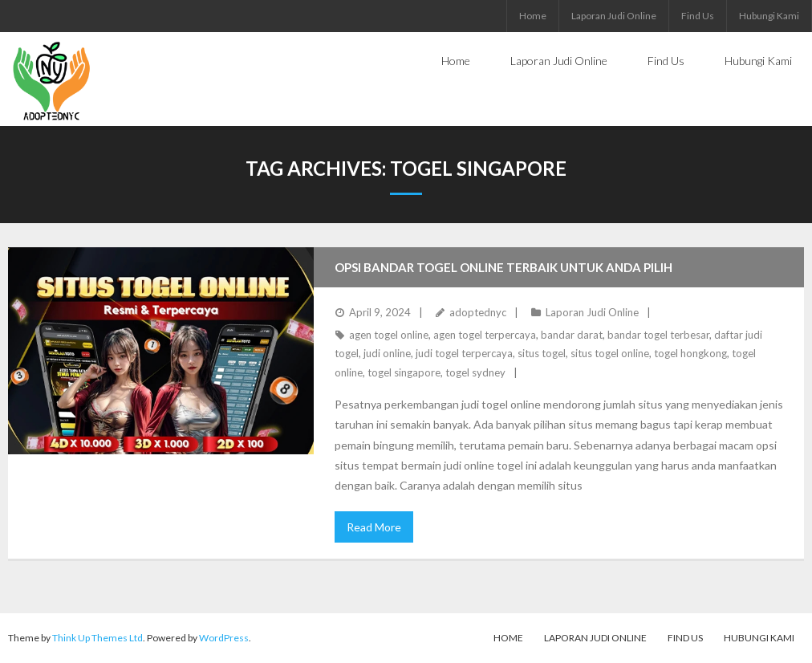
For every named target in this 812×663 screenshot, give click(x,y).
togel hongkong (690, 353)
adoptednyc (478, 312)
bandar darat (572, 335)
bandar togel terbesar (658, 335)
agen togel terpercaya (485, 335)
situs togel (542, 353)
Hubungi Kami (769, 16)
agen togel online (389, 335)
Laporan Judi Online (614, 16)
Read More (374, 527)
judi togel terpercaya (464, 353)
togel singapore (404, 372)
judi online (387, 353)
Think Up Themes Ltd (97, 638)
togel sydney (475, 372)
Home (533, 16)
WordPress (224, 638)
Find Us (698, 16)
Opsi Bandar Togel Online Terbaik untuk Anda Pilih (503, 267)
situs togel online (610, 353)
